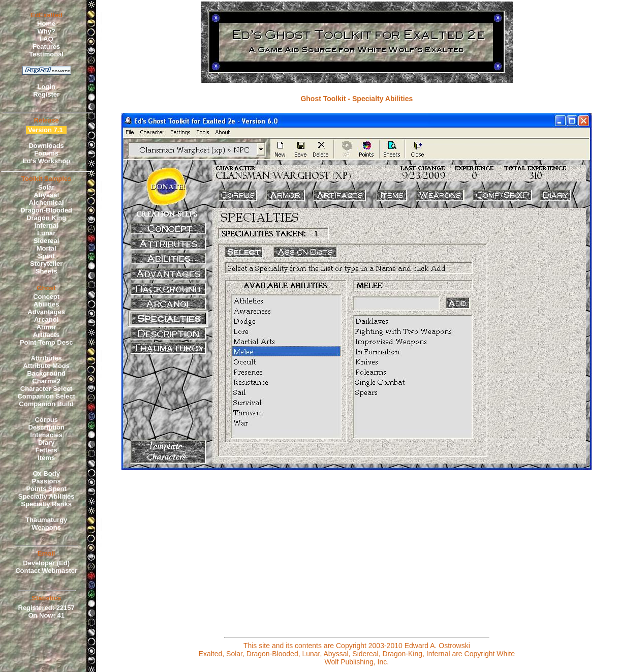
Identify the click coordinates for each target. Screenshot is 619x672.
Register (46, 94)
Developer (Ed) (46, 563)
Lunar (46, 233)
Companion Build (46, 404)
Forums (46, 153)
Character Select (47, 389)
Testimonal (46, 54)
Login (46, 87)
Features (46, 47)
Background (46, 373)
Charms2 (46, 381)
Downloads (46, 146)
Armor (47, 327)
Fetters (46, 450)
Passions (47, 481)
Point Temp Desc (47, 342)
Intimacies (46, 435)
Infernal (47, 225)
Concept (46, 297)
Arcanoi (46, 319)
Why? (46, 31)
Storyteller (46, 264)
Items (46, 458)
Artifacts (47, 335)
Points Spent (46, 489)
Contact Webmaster (46, 571)
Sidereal (47, 241)
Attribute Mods (46, 366)
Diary (47, 442)
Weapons (46, 527)
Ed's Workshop (46, 161)
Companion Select (46, 396)
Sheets (47, 271)
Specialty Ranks (46, 504)
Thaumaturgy (46, 520)
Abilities (47, 304)
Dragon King (46, 218)
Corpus (46, 420)
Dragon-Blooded (46, 210)
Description (46, 427)
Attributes (46, 358)
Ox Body (46, 474)
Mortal (47, 248)
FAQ (47, 39)
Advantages (46, 312)
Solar (47, 187)
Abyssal (46, 195)
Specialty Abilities (47, 496)
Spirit (47, 256)
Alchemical (47, 203)
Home (46, 24)
